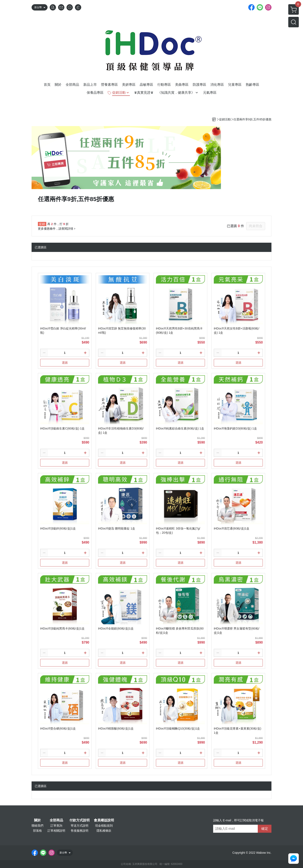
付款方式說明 (80, 820)
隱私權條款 (104, 831)
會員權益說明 (104, 820)
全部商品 (56, 820)
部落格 (37, 831)
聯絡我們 (37, 826)
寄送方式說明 (80, 826)
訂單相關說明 (56, 831)
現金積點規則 (104, 826)
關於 (37, 820)
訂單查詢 (56, 826)
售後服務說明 (80, 831)
